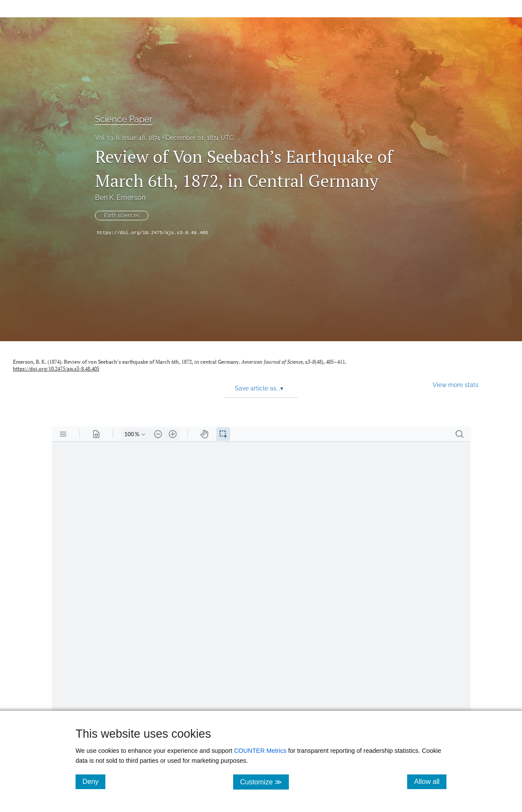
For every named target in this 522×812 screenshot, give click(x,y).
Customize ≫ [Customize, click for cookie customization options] (264, 782)
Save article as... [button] (259, 388)
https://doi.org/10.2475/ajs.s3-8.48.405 (153, 233)
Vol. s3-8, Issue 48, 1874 (128, 138)
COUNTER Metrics (260, 751)
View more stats (456, 385)
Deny (94, 781)
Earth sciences (122, 216)
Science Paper (124, 119)
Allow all (430, 781)
